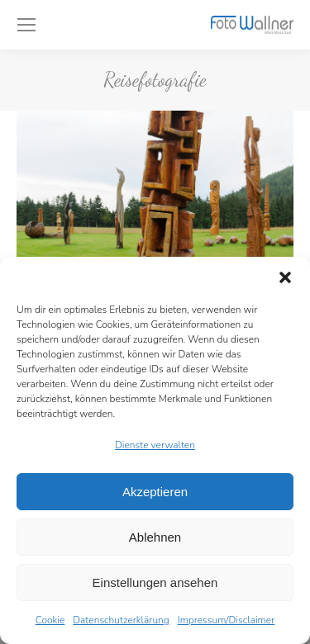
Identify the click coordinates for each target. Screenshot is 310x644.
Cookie (50, 620)
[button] (285, 277)
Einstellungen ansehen (155, 582)
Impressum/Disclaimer (227, 620)
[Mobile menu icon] (26, 25)
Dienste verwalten (155, 445)
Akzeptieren (155, 492)
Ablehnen (155, 537)
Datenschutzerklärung (121, 620)
